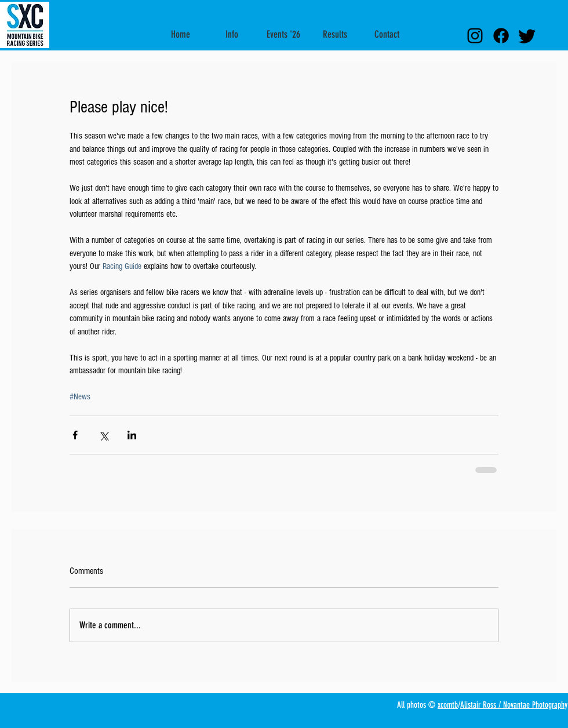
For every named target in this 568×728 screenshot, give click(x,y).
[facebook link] (501, 36)
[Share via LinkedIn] (132, 435)
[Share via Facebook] (75, 435)
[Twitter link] (527, 36)
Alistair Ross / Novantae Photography (514, 705)
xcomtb (448, 705)
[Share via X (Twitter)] (103, 435)
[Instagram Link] (475, 36)
